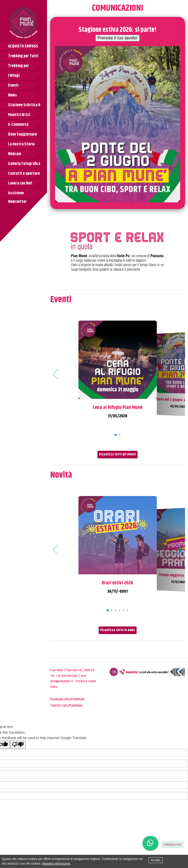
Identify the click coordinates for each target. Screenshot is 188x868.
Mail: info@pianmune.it (69, 679)
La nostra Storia (21, 144)
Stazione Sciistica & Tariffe (24, 106)
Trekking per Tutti (23, 56)
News (12, 95)
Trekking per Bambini (18, 66)
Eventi (13, 85)
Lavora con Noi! (20, 183)
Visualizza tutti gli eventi (117, 454)
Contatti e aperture (24, 174)
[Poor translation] (18, 745)
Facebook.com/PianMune (67, 699)
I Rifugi (14, 76)
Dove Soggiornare (23, 134)
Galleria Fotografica (24, 164)
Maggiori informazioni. (56, 864)
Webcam (15, 154)
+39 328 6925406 (67, 676)
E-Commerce (18, 125)
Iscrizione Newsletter (17, 194)
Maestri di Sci (19, 115)
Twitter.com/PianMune (66, 706)
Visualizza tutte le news (118, 630)
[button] (116, 435)
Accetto (156, 860)
